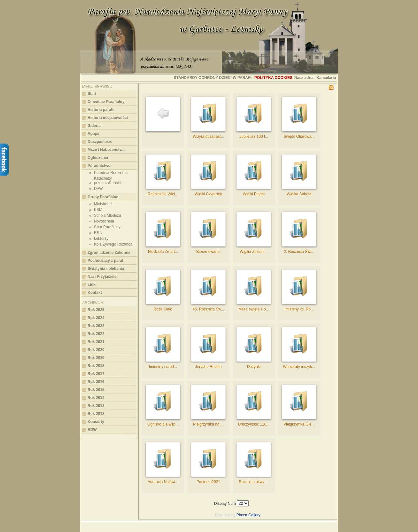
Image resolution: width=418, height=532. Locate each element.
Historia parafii (101, 110)
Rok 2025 (96, 310)
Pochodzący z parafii (107, 261)
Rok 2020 (96, 350)
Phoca (242, 515)
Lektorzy (101, 239)
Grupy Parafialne (103, 197)
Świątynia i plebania (106, 269)
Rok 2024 (96, 318)
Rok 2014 (96, 398)
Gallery (254, 515)
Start (92, 94)
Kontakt (95, 293)
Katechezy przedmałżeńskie (108, 181)
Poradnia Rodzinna (110, 173)
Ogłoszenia (98, 158)
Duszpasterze (100, 142)
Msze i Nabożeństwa (106, 150)
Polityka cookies (273, 78)
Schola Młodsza (108, 215)
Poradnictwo (99, 166)
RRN (98, 233)
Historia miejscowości (108, 118)
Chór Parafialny (107, 227)
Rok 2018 (96, 366)
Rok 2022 (96, 334)
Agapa (93, 134)
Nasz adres (304, 78)
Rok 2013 (96, 406)
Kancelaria (326, 78)
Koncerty (96, 422)
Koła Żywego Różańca (113, 244)
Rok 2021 (96, 342)
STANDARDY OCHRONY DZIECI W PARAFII (213, 78)
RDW (92, 430)
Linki (92, 285)
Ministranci (103, 204)
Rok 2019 (96, 358)
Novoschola (104, 221)
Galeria (94, 126)
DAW (98, 189)
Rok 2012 (96, 414)
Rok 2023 (96, 326)
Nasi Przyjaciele (102, 277)
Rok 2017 (96, 374)
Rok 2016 (96, 382)
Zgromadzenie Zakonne (109, 253)
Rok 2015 (96, 390)
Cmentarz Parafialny (106, 102)
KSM (98, 210)
